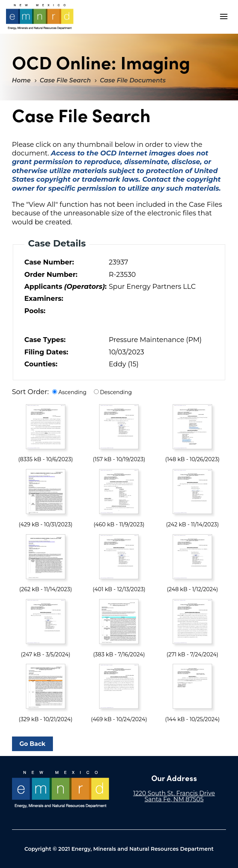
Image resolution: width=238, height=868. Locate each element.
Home (21, 80)
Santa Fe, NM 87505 (174, 799)
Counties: (41, 364)
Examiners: (44, 299)
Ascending (72, 392)
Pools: (35, 311)
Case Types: (45, 340)
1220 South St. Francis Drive (174, 793)
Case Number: (49, 262)
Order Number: (51, 275)
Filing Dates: (46, 352)
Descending (116, 392)
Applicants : (65, 287)
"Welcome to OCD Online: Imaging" (40, 17)
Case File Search (65, 80)
